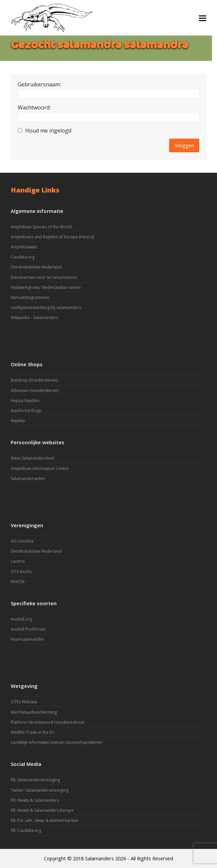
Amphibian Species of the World (41, 227)
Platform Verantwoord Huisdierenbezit (48, 722)
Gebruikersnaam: (39, 84)
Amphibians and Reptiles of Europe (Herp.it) (52, 237)
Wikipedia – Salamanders (34, 318)
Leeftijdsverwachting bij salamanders (46, 307)
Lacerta (18, 561)
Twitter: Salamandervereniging (40, 790)
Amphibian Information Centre (40, 468)
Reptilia (18, 421)
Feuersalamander (27, 639)
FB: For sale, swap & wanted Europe (45, 820)
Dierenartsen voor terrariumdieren (44, 277)
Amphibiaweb (24, 247)
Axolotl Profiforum (28, 629)
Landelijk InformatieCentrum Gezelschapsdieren (56, 742)
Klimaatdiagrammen (30, 297)
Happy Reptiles (25, 401)
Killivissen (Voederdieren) (35, 390)
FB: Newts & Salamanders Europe (42, 810)
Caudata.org (23, 257)
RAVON (18, 582)
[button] (203, 18)
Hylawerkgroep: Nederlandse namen (46, 287)
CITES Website (24, 702)
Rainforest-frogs (26, 411)
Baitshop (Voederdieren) (34, 380)
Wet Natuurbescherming (34, 712)
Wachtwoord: (34, 107)
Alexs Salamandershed (32, 458)
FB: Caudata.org (26, 830)
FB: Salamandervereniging (35, 780)
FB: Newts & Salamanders (35, 800)
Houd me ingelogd (48, 131)
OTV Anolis (21, 572)
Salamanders (99, 858)
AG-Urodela (22, 541)
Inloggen (184, 145)
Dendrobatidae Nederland (36, 267)
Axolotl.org (21, 619)
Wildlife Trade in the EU (33, 732)
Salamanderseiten (28, 479)
